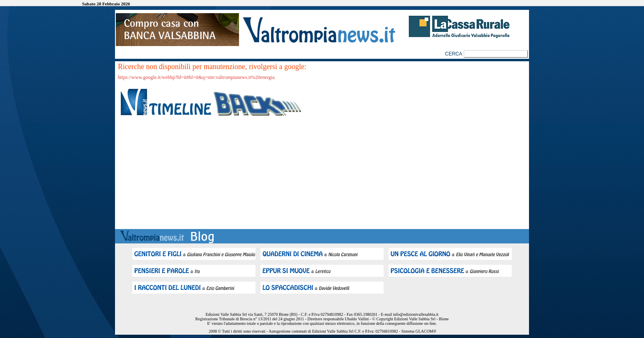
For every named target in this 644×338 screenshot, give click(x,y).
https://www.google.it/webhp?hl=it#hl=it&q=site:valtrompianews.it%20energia (196, 77)
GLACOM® (426, 331)
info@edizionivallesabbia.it (416, 314)
